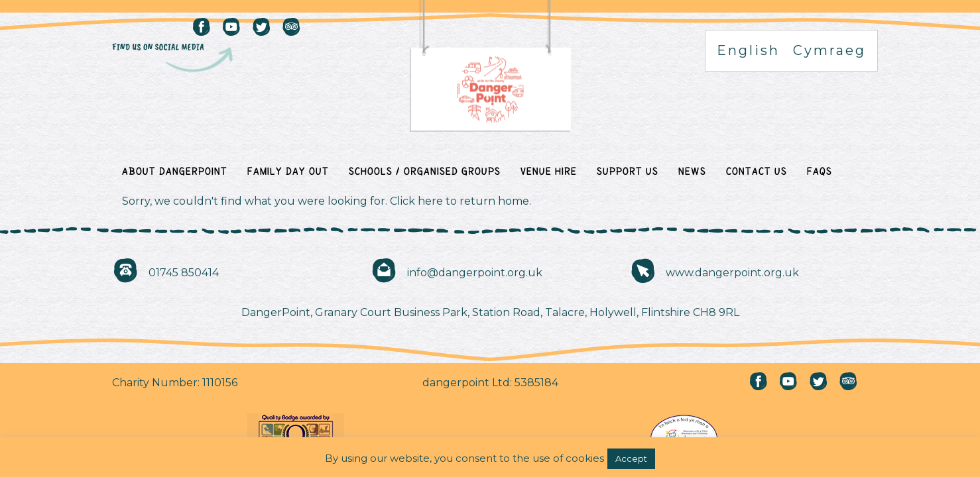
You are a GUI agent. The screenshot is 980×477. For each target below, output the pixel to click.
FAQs (820, 171)
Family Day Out (288, 171)
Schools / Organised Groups (425, 171)
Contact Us (757, 171)
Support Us (628, 171)
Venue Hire (549, 171)
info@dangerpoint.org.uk (475, 273)
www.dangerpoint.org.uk (732, 273)
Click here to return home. (460, 201)
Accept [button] (631, 458)
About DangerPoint (175, 171)
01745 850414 (184, 273)
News (692, 171)
